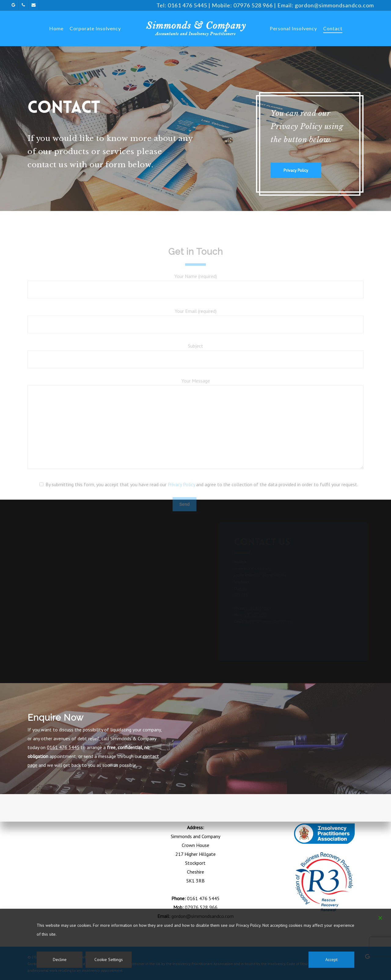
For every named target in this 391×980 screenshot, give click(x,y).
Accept (331, 960)
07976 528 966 (253, 5)
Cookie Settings (109, 960)
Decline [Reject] (60, 960)
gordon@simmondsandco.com (334, 5)
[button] (296, 170)
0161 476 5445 (187, 5)
